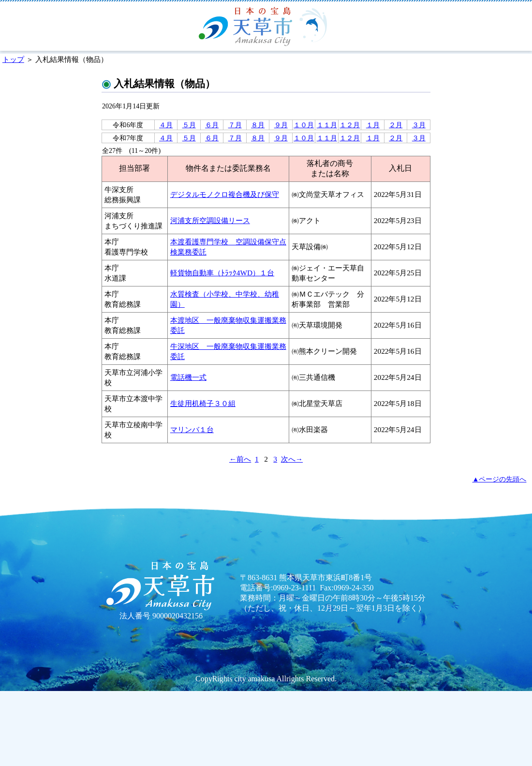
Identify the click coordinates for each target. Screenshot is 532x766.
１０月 (304, 125)
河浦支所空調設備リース (210, 220)
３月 (419, 125)
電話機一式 (188, 377)
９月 (281, 125)
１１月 (327, 125)
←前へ (240, 459)
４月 (166, 125)
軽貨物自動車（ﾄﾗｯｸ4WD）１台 (222, 273)
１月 (373, 125)
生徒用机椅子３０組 (203, 403)
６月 (212, 125)
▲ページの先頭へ (500, 479)
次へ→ (292, 459)
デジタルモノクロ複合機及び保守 (225, 194)
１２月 (350, 125)
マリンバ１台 (192, 429)
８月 (258, 125)
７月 (235, 125)
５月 (189, 125)
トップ (13, 59)
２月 (396, 125)
